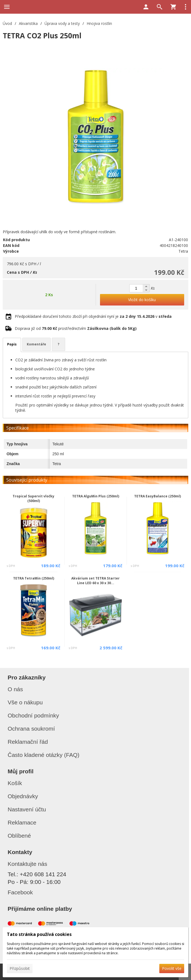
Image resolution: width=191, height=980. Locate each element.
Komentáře (36, 344)
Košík (15, 783)
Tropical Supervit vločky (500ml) (33, 498)
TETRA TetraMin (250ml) (34, 578)
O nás (15, 689)
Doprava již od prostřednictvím (76, 328)
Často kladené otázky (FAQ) (44, 755)
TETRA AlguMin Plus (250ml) (96, 496)
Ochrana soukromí (31, 729)
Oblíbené (19, 836)
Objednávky (23, 796)
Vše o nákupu (25, 702)
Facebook (20, 892)
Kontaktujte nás (27, 864)
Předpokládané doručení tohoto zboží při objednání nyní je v (93, 316)
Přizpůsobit (20, 968)
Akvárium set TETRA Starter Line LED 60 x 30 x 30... (95, 581)
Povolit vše (172, 968)
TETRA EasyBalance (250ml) (158, 496)
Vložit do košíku (142, 300)
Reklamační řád (28, 742)
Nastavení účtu (27, 809)
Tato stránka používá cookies (39, 934)
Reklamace (22, 822)
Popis (12, 344)
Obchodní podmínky (33, 715)
